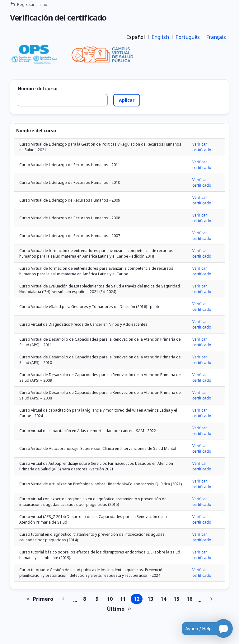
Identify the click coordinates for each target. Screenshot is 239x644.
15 (178, 600)
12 (138, 600)
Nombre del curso (38, 89)
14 (165, 600)
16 (191, 600)
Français (216, 37)
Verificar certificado (202, 147)
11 (124, 600)
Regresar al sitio (32, 4)
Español (136, 37)
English (160, 37)
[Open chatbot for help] (203, 628)
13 (152, 600)
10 (111, 600)
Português (188, 37)
